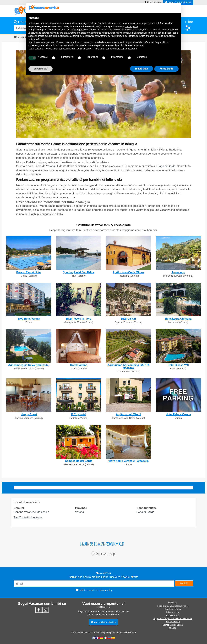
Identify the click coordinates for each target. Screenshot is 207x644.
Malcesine (43, 512)
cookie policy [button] (131, 27)
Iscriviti (184, 583)
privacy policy (106, 590)
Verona (50, 166)
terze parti (79, 30)
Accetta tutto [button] (166, 69)
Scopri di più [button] (41, 69)
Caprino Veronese (25, 512)
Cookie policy (173, 615)
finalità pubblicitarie (47, 36)
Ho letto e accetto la (94, 590)
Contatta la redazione (173, 625)
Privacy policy (173, 612)
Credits (173, 628)
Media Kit (173, 603)
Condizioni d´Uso (173, 609)
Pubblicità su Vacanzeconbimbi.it (173, 606)
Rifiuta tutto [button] (142, 69)
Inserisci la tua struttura (104, 622)
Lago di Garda (167, 166)
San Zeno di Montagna (28, 518)
